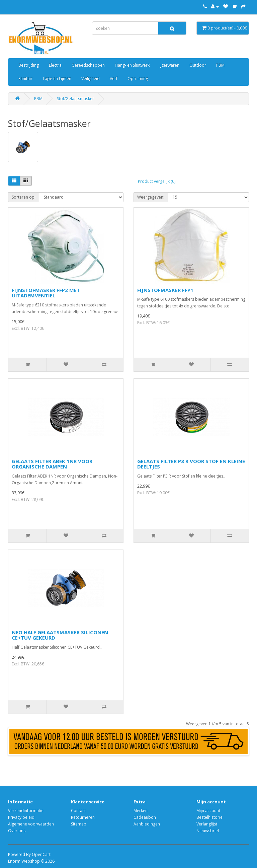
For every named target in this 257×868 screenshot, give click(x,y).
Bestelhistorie (209, 817)
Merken (141, 811)
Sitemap (79, 824)
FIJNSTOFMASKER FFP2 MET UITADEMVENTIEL (46, 293)
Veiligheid (91, 79)
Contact (78, 811)
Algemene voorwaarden (31, 824)
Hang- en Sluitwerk (132, 65)
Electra (55, 65)
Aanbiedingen (147, 824)
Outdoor (198, 65)
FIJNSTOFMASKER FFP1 (165, 290)
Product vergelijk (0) (157, 181)
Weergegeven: (151, 197)
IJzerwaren (169, 65)
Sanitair (25, 79)
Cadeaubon (145, 817)
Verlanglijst (207, 824)
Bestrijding (29, 65)
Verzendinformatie (26, 811)
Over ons (17, 831)
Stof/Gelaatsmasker (75, 99)
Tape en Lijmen (57, 79)
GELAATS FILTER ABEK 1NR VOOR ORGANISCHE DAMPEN (52, 464)
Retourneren (83, 817)
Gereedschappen (88, 65)
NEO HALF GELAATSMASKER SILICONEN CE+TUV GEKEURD (60, 635)
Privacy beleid (21, 817)
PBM (220, 65)
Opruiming (138, 79)
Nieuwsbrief (208, 831)
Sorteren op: (24, 197)
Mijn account (208, 811)
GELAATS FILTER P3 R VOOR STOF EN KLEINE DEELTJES (191, 464)
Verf (114, 79)
